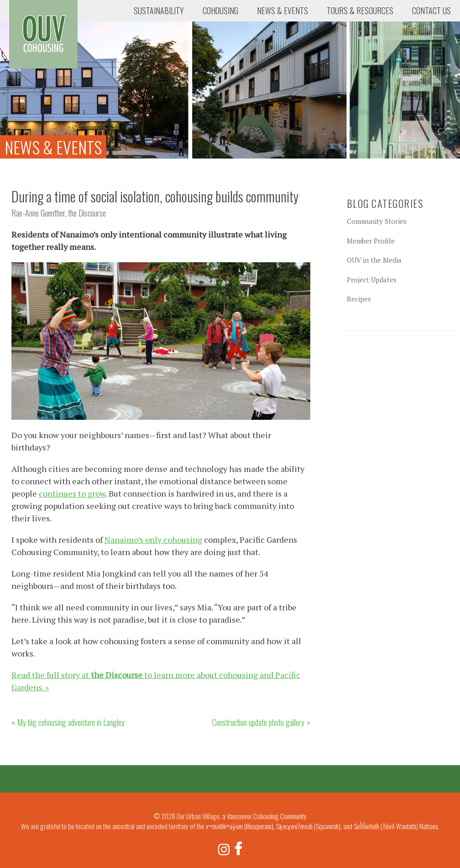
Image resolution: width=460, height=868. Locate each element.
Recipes (359, 299)
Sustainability (159, 11)
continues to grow (72, 493)
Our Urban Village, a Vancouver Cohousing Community (43, 34)
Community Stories (377, 221)
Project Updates (372, 280)
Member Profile (371, 241)
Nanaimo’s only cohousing (153, 540)
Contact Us (431, 11)
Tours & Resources (360, 11)
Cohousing (220, 11)
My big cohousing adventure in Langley (71, 722)
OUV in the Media (374, 260)
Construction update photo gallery (258, 722)
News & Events (282, 11)
